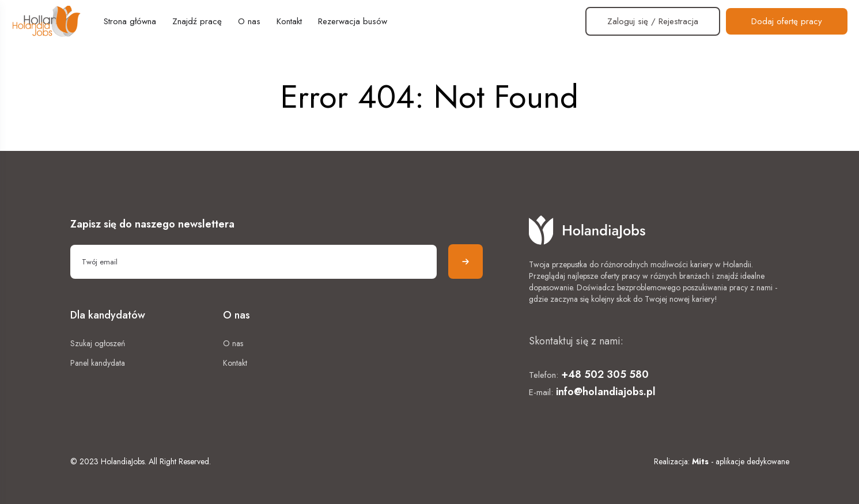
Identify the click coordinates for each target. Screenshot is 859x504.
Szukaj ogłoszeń (98, 343)
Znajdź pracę (197, 21)
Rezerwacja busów (353, 21)
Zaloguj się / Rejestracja (653, 21)
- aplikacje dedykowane (741, 461)
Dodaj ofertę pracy (787, 21)
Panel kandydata (98, 363)
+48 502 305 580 (605, 374)
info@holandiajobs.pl (606, 392)
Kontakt (289, 21)
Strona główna (130, 21)
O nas (249, 21)
